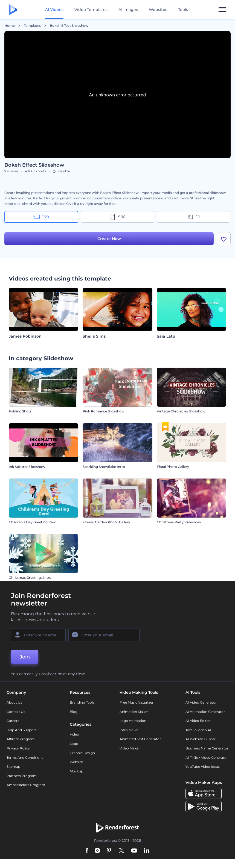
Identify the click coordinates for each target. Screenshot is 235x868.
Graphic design (82, 753)
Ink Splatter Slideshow (27, 467)
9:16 (117, 217)
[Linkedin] (147, 851)
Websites (158, 10)
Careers (13, 721)
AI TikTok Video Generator (207, 758)
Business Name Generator (207, 748)
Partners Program (22, 776)
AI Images (128, 10)
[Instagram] (97, 851)
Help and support (21, 730)
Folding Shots (20, 411)
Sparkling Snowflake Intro (104, 467)
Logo (74, 744)
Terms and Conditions (25, 758)
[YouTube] (134, 851)
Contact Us (16, 712)
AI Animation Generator (205, 712)
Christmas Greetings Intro (30, 578)
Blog (74, 712)
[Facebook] (87, 851)
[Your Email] (104, 635)
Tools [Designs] (183, 10)
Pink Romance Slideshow (104, 411)
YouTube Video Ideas (203, 767)
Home (10, 26)
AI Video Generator (201, 702)
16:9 (41, 217)
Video (74, 734)
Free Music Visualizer (137, 702)
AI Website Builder (201, 739)
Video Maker (130, 748)
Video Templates (91, 10)
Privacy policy (18, 748)
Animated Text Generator (140, 739)
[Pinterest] (109, 851)
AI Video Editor (198, 721)
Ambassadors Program (26, 785)
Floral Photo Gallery (173, 467)
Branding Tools (82, 702)
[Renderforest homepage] (13, 10)
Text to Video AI (198, 730)
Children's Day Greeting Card (33, 522)
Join (25, 657)
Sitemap (13, 767)
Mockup (76, 771)
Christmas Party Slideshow (179, 522)
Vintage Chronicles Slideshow (181, 411)
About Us (14, 702)
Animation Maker (134, 712)
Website (76, 762)
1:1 (194, 217)
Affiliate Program (21, 739)
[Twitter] (121, 851)
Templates (32, 26)
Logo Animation (133, 721)
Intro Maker (129, 730)
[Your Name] (38, 635)
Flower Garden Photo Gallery (106, 522)
